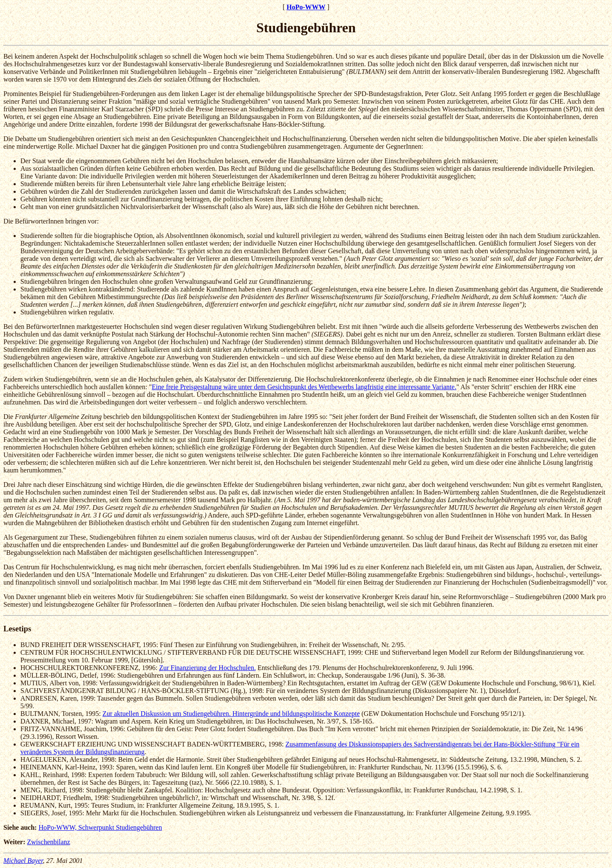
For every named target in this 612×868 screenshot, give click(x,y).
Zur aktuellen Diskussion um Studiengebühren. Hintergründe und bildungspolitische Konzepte (231, 714)
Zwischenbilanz (49, 842)
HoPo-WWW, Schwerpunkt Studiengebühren (100, 827)
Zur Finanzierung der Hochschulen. (207, 668)
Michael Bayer (23, 861)
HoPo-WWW (306, 7)
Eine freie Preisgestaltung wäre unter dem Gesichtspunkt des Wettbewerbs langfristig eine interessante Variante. (304, 387)
